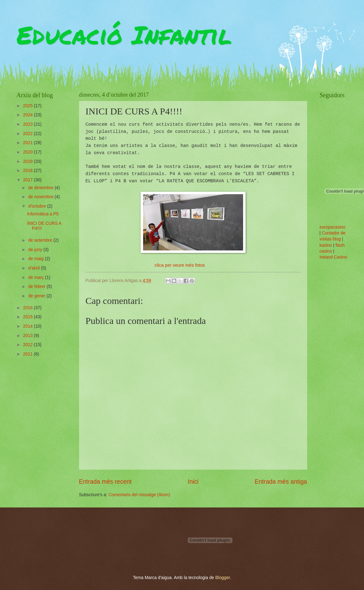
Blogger (223, 578)
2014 (29, 326)
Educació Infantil (124, 34)
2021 (29, 143)
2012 (29, 345)
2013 (29, 336)
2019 (29, 161)
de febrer (37, 287)
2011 (29, 354)
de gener (37, 296)
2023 (29, 124)
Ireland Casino (334, 257)
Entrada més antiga (281, 482)
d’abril (35, 268)
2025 (29, 106)
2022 (29, 134)
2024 (29, 115)
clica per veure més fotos (180, 265)
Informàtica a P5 (43, 214)
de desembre (41, 188)
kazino (326, 245)
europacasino (333, 227)
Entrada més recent (105, 482)
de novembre (41, 197)
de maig (36, 259)
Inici (193, 482)
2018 (29, 171)
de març (37, 277)
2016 (29, 308)
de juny (36, 250)
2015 (29, 317)
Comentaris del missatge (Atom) (139, 495)
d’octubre (38, 206)
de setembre (41, 240)
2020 (29, 152)
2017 (29, 180)
